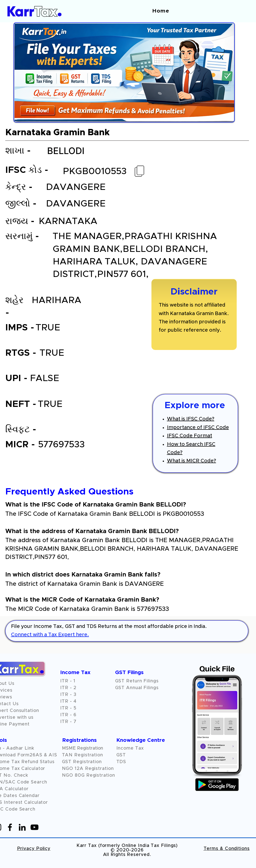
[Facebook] (10, 827)
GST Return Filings (137, 681)
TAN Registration (82, 755)
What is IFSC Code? (191, 419)
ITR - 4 (68, 701)
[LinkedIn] (22, 827)
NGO (68, 769)
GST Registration (82, 762)
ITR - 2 (68, 688)
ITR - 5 (68, 708)
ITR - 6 (68, 715)
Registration (99, 769)
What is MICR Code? (192, 461)
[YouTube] (34, 827)
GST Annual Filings (137, 688)
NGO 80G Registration (89, 775)
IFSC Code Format (190, 436)
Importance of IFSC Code (198, 427)
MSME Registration (82, 748)
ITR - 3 (68, 695)
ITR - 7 (68, 722)
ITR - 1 (68, 681)
